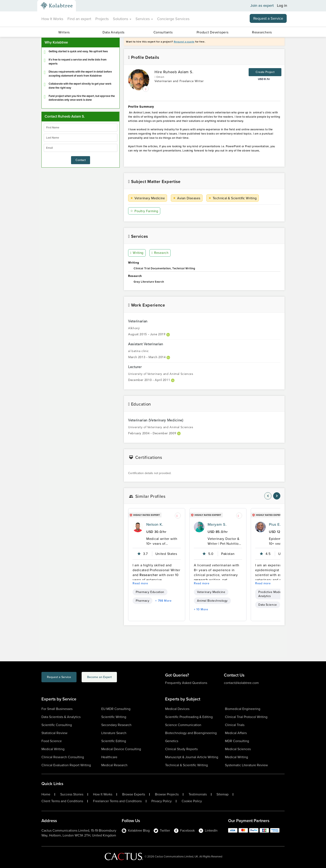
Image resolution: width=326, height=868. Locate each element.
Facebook (184, 830)
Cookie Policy (192, 801)
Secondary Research (116, 725)
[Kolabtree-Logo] (57, 6)
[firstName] (81, 128)
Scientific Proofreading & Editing (189, 717)
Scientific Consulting (57, 725)
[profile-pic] (138, 527)
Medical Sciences (238, 749)
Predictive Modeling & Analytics (274, 594)
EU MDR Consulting (116, 709)
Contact (81, 160)
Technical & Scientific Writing (235, 198)
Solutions (122, 19)
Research (160, 253)
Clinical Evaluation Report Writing (66, 765)
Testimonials (198, 794)
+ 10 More (201, 609)
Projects (102, 19)
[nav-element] (268, 496)
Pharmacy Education (150, 592)
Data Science (268, 605)
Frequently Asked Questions (186, 683)
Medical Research (114, 765)
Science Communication (183, 725)
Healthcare (109, 757)
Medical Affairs (236, 733)
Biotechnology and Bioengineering (191, 733)
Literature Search (114, 733)
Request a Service (268, 18)
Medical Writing (53, 749)
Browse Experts (134, 794)
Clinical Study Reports (181, 749)
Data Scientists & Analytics (61, 717)
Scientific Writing (114, 717)
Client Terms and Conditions (62, 801)
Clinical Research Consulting (63, 757)
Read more (140, 583)
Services (144, 19)
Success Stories (72, 794)
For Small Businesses (57, 709)
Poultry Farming (145, 211)
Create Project (265, 72)
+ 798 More (163, 601)
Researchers (262, 32)
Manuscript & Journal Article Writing (192, 757)
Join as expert (262, 6)
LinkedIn (208, 830)
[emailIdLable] (81, 148)
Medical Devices (177, 709)
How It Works (52, 19)
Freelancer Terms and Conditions (117, 801)
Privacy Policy (162, 801)
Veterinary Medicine (148, 198)
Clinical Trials (235, 725)
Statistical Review (54, 733)
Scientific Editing (114, 741)
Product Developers (213, 32)
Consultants (163, 32)
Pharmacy (142, 601)
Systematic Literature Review (246, 765)
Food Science (52, 741)
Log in (282, 6)
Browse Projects (167, 794)
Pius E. (275, 524)
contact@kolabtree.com (241, 683)
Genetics (172, 741)
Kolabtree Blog (136, 830)
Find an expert (79, 19)
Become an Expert (116, 678)
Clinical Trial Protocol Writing (246, 717)
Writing (137, 253)
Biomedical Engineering (243, 709)
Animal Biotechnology (212, 601)
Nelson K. (155, 524)
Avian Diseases (188, 198)
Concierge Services (173, 19)
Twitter (162, 830)
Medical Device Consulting (121, 749)
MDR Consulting (237, 741)
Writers (64, 32)
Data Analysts (114, 32)
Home (46, 794)
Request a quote (184, 42)
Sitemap (223, 794)
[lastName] (81, 138)
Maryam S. (217, 524)
